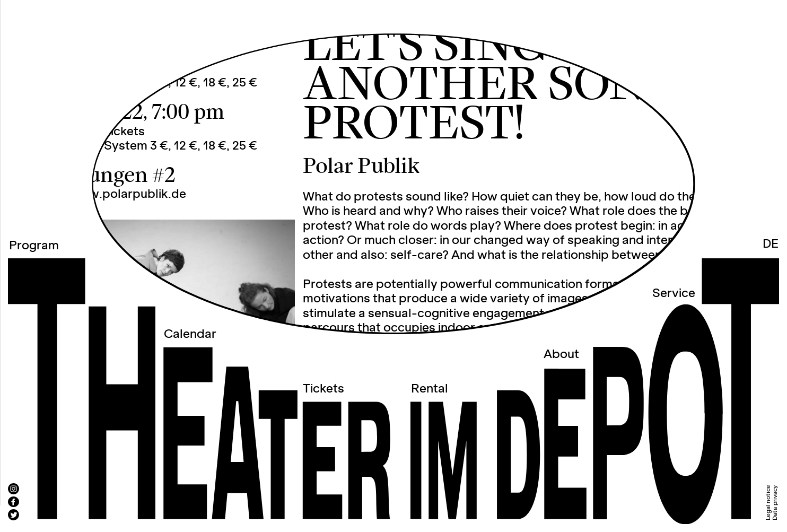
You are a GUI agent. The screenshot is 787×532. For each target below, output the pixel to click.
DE (771, 244)
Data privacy (775, 503)
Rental (430, 389)
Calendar (190, 334)
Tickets (323, 389)
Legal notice (768, 503)
